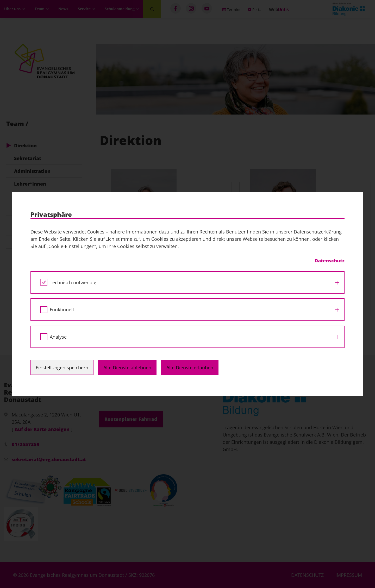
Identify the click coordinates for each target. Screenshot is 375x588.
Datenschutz (330, 261)
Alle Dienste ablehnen (127, 368)
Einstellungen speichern (62, 368)
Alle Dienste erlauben (190, 368)
